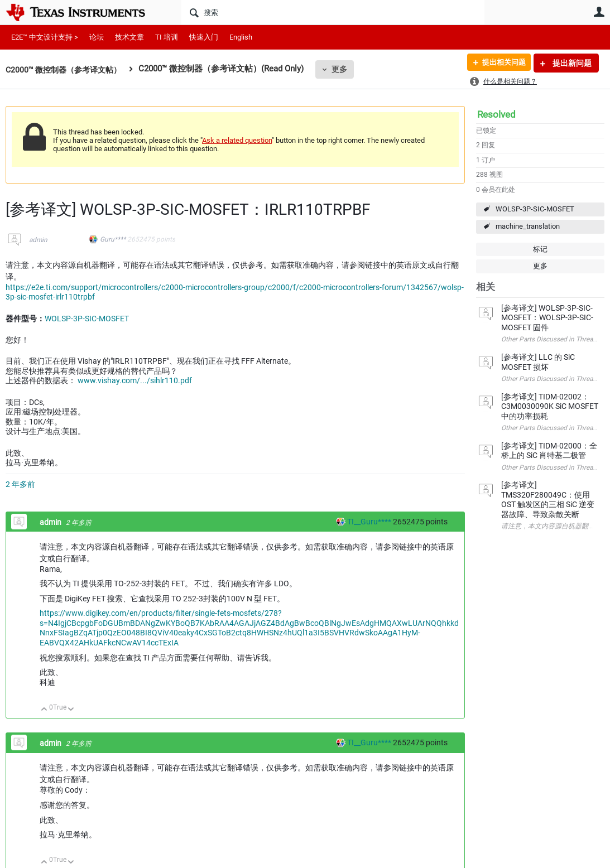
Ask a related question (237, 140)
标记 (540, 249)
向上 (44, 710)
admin (38, 240)
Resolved (496, 114)
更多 (347, 69)
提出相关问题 (500, 63)
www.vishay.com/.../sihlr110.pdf (135, 380)
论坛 (97, 37)
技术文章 (129, 37)
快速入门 (204, 37)
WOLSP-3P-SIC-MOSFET (535, 209)
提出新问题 (571, 63)
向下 (71, 710)
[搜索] (333, 12)
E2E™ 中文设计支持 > (45, 37)
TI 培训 (167, 37)
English (241, 37)
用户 (599, 12)
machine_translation (528, 226)
